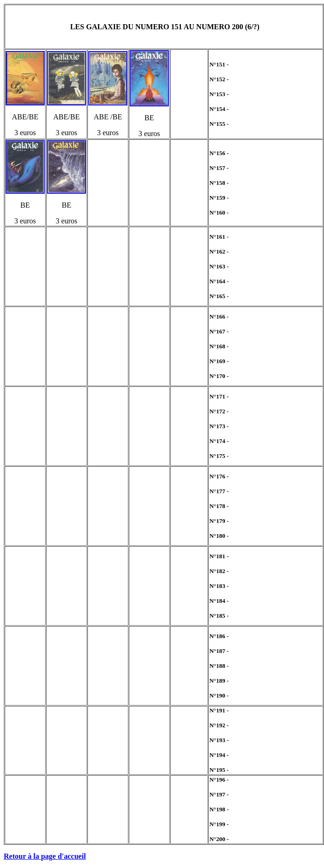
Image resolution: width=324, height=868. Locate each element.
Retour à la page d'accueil (45, 856)
